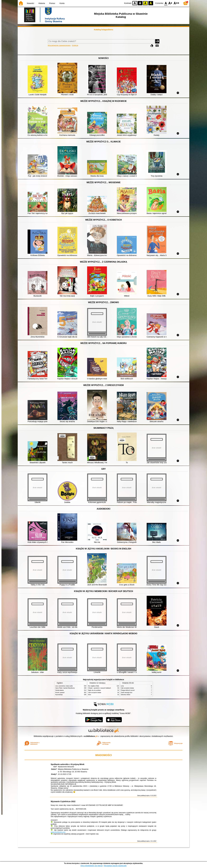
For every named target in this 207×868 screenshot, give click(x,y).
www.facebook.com (58, 832)
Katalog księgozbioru (103, 30)
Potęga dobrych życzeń (128, 690)
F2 (176, 3)
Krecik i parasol (60, 693)
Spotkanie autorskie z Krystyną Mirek (68, 764)
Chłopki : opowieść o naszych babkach (99, 688)
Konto (62, 3)
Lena (122, 686)
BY (151, 3)
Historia (42, 3)
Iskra (90, 695)
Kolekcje (75, 45)
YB (145, 3)
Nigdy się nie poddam (94, 690)
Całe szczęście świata (95, 693)
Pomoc (52, 3)
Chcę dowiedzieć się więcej (91, 866)
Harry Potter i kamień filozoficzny (65, 688)
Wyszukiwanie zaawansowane (59, 45)
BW (140, 3)
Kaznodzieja (59, 695)
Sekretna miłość (126, 695)
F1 (170, 3)
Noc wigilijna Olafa (94, 686)
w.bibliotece (91, 736)
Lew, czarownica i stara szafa (64, 686)
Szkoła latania (59, 690)
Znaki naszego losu (127, 693)
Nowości (30, 3)
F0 (166, 3)
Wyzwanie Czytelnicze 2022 (63, 801)
